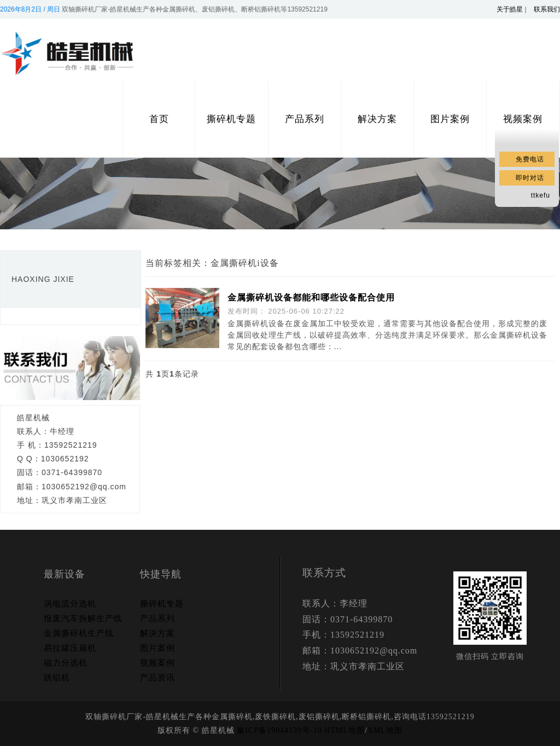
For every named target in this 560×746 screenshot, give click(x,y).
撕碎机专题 (231, 119)
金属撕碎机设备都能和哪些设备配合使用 (311, 297)
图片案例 (450, 119)
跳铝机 (57, 678)
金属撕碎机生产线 (79, 633)
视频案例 (157, 663)
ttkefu (541, 195)
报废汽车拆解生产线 (83, 618)
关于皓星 (510, 9)
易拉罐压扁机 (70, 648)
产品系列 (305, 119)
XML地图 (385, 730)
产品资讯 (157, 678)
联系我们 (547, 9)
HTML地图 (345, 730)
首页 (159, 119)
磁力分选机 (66, 663)
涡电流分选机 (70, 604)
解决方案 (377, 119)
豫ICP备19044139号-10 (279, 730)
